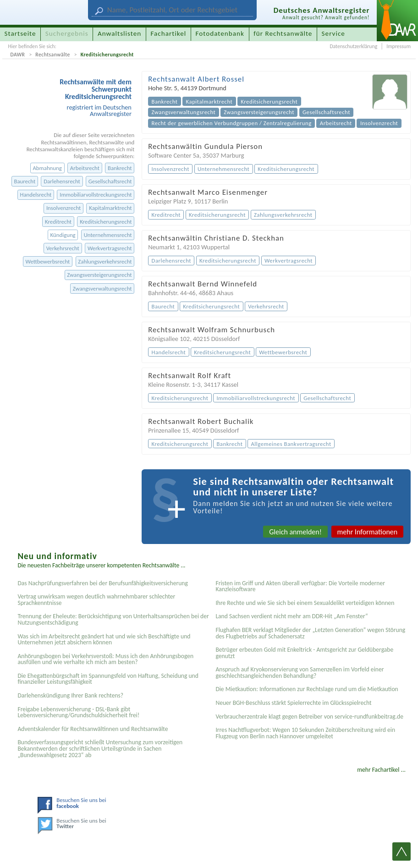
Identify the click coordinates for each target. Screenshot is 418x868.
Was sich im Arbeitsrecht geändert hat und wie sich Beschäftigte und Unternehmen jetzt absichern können (104, 640)
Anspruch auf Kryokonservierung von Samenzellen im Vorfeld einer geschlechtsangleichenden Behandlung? (300, 673)
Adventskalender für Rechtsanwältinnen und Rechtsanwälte (93, 729)
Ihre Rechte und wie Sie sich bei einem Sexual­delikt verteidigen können (305, 603)
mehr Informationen (368, 532)
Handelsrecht (36, 195)
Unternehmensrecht (108, 235)
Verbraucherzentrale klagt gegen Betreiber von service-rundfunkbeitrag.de (309, 717)
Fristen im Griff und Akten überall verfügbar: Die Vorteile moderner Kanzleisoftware (300, 586)
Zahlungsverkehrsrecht (105, 261)
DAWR (17, 55)
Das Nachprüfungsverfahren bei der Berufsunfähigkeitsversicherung (102, 583)
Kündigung (63, 235)
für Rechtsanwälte (283, 33)
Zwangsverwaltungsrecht (102, 288)
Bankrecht (120, 168)
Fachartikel (168, 33)
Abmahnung (47, 168)
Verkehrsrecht (63, 248)
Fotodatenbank (220, 33)
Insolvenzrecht (63, 208)
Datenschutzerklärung (353, 46)
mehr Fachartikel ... (381, 770)
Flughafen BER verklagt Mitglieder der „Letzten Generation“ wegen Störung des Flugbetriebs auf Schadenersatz (310, 633)
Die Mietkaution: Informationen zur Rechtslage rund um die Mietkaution (307, 689)
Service (333, 33)
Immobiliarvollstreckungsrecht (96, 195)
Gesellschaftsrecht (110, 181)
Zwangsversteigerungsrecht (99, 275)
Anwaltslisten (119, 33)
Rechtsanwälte (53, 55)
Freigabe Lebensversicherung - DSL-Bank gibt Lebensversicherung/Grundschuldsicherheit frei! (78, 712)
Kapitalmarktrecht (110, 208)
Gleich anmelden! (295, 532)
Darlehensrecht (62, 181)
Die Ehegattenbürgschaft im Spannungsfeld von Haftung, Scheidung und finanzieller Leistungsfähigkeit (108, 679)
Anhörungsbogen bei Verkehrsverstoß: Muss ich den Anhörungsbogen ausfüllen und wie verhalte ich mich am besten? (105, 659)
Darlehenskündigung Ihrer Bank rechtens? (70, 695)
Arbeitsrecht (85, 168)
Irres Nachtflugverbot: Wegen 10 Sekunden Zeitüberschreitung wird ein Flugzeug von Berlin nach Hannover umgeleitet (305, 733)
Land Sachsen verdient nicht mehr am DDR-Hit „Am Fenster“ (291, 616)
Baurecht (25, 181)
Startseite (20, 33)
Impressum (399, 46)
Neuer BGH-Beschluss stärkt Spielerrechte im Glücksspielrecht (293, 703)
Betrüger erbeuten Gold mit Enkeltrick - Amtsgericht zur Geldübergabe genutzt (304, 653)
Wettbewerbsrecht (47, 261)
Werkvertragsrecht (110, 248)
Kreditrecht (58, 222)
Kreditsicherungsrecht (107, 55)
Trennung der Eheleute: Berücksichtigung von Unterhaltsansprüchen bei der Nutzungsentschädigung (113, 619)
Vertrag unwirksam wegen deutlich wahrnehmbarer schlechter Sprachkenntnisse (96, 600)
